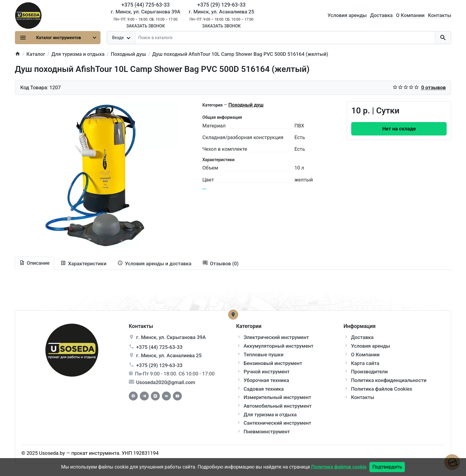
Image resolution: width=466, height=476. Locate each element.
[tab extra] (154, 264)
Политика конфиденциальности (389, 380)
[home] (18, 54)
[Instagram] (155, 396)
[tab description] (35, 263)
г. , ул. (171, 337)
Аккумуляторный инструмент (278, 346)
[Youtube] (177, 396)
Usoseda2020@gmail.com (166, 382)
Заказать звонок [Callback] (145, 26)
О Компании (410, 15)
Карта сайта (365, 363)
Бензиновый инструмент (273, 363)
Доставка (381, 15)
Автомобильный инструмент (278, 406)
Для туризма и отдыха (270, 415)
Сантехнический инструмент (277, 423)
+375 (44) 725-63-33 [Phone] (145, 5)
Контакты (439, 15)
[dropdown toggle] (121, 38)
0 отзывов (434, 87)
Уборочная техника (266, 380)
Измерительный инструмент (277, 397)
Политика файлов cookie (339, 467)
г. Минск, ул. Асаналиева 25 (222, 12)
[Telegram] (144, 396)
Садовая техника (264, 389)
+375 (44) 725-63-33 (159, 347)
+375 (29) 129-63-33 (159, 365)
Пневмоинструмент (267, 432)
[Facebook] (133, 396)
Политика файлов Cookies (381, 389)
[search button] (443, 38)
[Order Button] (399, 129)
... (205, 187)
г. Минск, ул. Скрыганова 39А (146, 12)
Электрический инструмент (276, 337)
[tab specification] (83, 264)
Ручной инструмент (267, 372)
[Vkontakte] (166, 396)
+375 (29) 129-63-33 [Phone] (222, 5)
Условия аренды (347, 15)
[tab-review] (220, 264)
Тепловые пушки (264, 355)
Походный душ (246, 105)
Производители (369, 372)
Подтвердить (387, 467)
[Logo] (28, 15)
